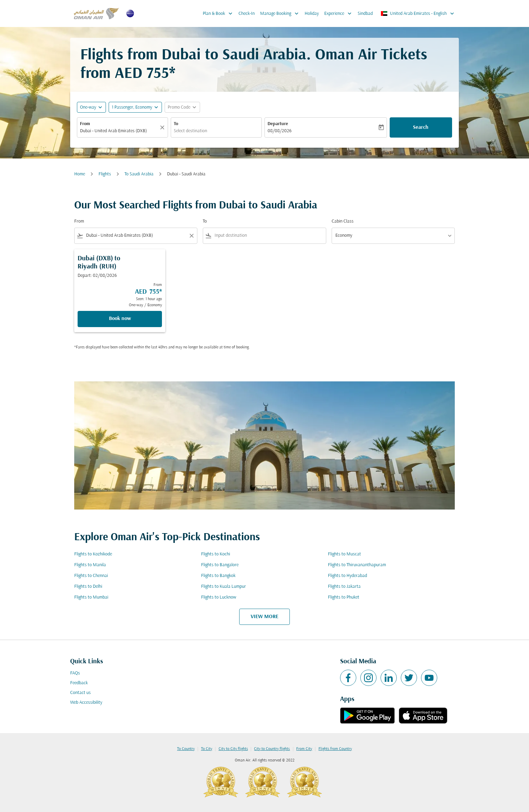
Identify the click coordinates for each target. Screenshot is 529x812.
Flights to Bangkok (218, 576)
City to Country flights (272, 749)
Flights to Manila (90, 565)
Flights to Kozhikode (93, 554)
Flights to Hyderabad (347, 576)
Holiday (312, 14)
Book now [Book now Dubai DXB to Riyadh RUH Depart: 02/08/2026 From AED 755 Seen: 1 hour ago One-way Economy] (120, 319)
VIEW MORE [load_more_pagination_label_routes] (264, 617)
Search (421, 127)
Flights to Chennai (91, 576)
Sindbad (365, 14)
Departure (278, 124)
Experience (340, 13)
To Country (186, 749)
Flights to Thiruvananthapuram (357, 565)
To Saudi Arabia (139, 174)
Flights (105, 174)
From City (304, 749)
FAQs (75, 673)
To (176, 124)
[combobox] (119, 131)
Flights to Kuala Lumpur (224, 587)
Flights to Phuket (344, 597)
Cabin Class (343, 221)
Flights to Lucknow (219, 597)
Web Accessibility (86, 703)
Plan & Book (219, 13)
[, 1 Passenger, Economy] (132, 107)
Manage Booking (281, 13)
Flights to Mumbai (91, 597)
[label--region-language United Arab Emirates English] (418, 13)
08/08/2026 (280, 131)
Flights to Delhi (88, 587)
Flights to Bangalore (220, 565)
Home (80, 174)
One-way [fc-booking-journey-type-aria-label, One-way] (88, 107)
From (85, 124)
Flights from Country (335, 749)
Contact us (80, 693)
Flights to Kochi (216, 554)
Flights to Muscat (344, 554)
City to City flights (233, 749)
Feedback (79, 683)
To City (207, 749)
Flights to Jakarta (344, 587)
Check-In (247, 14)
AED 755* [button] (145, 74)
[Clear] (163, 127)
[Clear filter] (191, 236)
